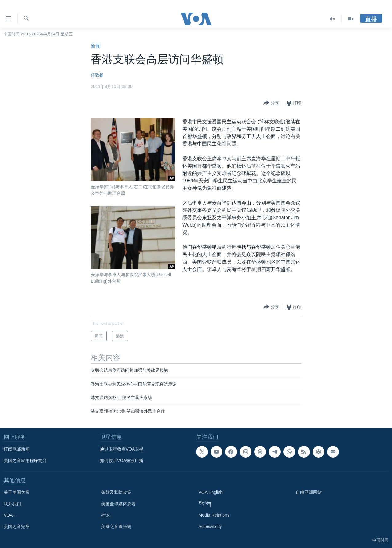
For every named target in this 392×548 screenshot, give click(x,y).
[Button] (271, 103)
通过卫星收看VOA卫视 (122, 449)
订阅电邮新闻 (17, 449)
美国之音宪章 (17, 526)
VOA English (211, 492)
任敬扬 (97, 75)
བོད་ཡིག (205, 504)
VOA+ (10, 515)
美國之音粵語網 (116, 526)
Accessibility (210, 526)
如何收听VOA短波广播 (122, 460)
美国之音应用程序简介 (25, 460)
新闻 (96, 46)
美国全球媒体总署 (118, 504)
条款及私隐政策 (116, 492)
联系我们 (12, 504)
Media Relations (214, 515)
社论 (105, 515)
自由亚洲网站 (309, 492)
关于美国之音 (17, 492)
